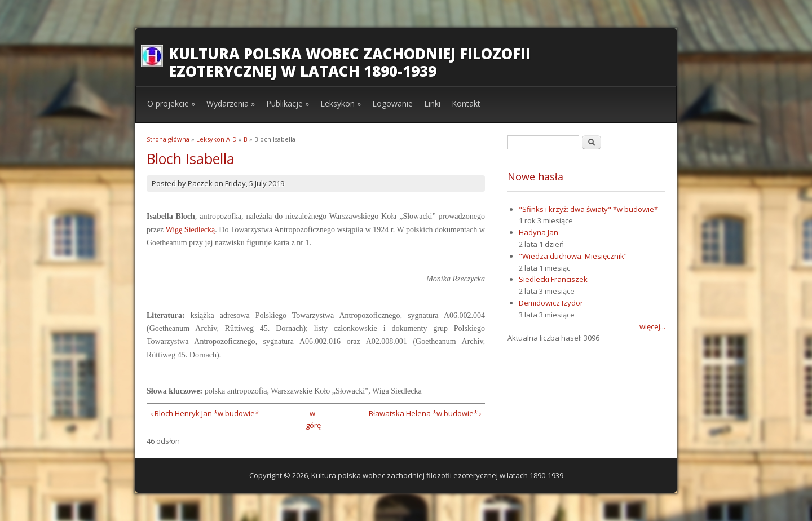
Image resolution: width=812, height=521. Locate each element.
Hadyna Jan (539, 232)
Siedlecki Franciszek (553, 279)
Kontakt (466, 103)
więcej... (652, 326)
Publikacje (288, 103)
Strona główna (168, 139)
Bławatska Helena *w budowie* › (425, 413)
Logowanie (392, 103)
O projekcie (171, 103)
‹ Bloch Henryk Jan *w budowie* (205, 413)
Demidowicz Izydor (551, 303)
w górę (312, 419)
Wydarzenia (231, 103)
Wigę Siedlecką (191, 230)
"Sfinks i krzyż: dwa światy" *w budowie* (588, 209)
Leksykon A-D (217, 139)
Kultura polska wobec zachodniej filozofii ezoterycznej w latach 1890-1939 (350, 62)
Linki (432, 103)
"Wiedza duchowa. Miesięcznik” (573, 256)
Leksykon (341, 103)
